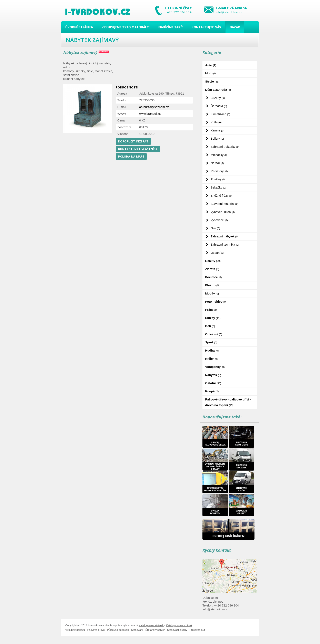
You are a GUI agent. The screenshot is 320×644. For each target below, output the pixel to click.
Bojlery (217, 138)
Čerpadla (219, 106)
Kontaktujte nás (206, 27)
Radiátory (219, 171)
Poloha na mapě (131, 156)
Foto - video (216, 302)
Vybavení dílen (223, 212)
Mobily (212, 293)
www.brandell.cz (150, 114)
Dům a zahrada (218, 90)
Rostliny (218, 179)
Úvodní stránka (79, 27)
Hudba (212, 350)
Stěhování (137, 630)
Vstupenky (215, 367)
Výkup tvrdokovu (75, 630)
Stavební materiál (224, 204)
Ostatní (218, 253)
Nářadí (217, 163)
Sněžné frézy (222, 196)
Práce (211, 310)
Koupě (212, 391)
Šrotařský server (155, 630)
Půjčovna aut (197, 630)
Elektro (212, 285)
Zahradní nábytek (224, 236)
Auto (211, 65)
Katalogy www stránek (179, 625)
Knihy (211, 359)
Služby (213, 318)
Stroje (212, 81)
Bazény (218, 98)
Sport (211, 342)
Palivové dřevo (96, 630)
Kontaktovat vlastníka (138, 149)
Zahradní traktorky (225, 147)
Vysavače (219, 220)
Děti (210, 326)
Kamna (217, 130)
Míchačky (219, 155)
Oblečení (214, 334)
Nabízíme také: (171, 27)
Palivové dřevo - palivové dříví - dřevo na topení (228, 402)
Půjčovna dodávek (118, 630)
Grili (215, 228)
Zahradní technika (225, 244)
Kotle (216, 122)
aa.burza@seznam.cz (154, 107)
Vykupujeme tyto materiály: (126, 27)
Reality (213, 261)
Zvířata (212, 269)
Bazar (235, 27)
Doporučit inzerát (133, 141)
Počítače (213, 277)
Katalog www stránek (151, 625)
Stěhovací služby (177, 630)
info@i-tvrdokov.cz (229, 12)
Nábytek (213, 375)
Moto (211, 73)
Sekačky (218, 187)
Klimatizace (220, 114)
